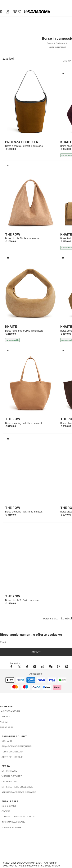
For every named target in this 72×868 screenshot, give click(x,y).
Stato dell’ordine (12, 757)
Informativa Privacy (13, 822)
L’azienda (5, 717)
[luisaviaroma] (36, 12)
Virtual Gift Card (12, 776)
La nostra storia (10, 711)
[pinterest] (67, 667)
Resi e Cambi (9, 806)
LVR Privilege (9, 771)
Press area (7, 727)
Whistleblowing (11, 827)
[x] (19, 667)
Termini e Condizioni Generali (19, 817)
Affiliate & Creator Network (19, 792)
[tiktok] (27, 667)
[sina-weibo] (43, 667)
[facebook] (12, 667)
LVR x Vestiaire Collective (17, 787)
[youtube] (35, 667)
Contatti (7, 741)
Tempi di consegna (12, 752)
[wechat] (51, 667)
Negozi (4, 722)
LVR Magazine (9, 782)
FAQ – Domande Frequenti (17, 746)
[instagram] (59, 667)
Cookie (6, 811)
